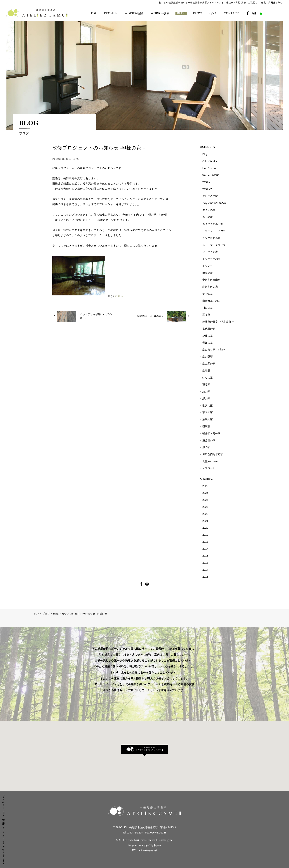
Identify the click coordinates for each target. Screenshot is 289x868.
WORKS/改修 (160, 13)
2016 (205, 556)
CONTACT (231, 13)
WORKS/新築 (134, 13)
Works (206, 182)
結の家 (206, 391)
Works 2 (207, 189)
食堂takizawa (210, 461)
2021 (205, 521)
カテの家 (208, 217)
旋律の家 (208, 336)
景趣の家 (208, 343)
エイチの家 (209, 210)
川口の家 (208, 308)
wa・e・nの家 (211, 175)
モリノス (208, 266)
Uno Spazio (209, 168)
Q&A (213, 13)
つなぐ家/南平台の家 (214, 203)
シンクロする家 (211, 238)
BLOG (181, 13)
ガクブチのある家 (213, 224)
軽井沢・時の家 (211, 433)
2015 (205, 563)
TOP (94, 13)
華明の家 (208, 412)
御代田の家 (209, 329)
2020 (205, 528)
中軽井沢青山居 (211, 280)
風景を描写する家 (213, 454)
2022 (205, 514)
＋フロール (209, 468)
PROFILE (111, 13)
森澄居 (206, 371)
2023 (205, 507)
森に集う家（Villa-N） (215, 350)
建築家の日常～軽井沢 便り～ (220, 322)
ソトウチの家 (210, 252)
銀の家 (206, 447)
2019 (205, 535)
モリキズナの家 (211, 259)
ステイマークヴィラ (214, 245)
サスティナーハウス (214, 231)
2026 (205, 486)
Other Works (210, 161)
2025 (205, 493)
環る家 (206, 384)
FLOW (197, 13)
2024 (205, 500)
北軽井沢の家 (210, 287)
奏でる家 (208, 294)
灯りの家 (208, 378)
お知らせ (121, 296)
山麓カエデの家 (211, 301)
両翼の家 (208, 273)
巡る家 (206, 315)
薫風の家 (208, 419)
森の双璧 (208, 357)
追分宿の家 (209, 440)
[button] (144, 750)
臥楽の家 (208, 405)
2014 (205, 570)
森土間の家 (209, 364)
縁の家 (206, 398)
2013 (205, 577)
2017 (205, 549)
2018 (205, 542)
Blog (205, 154)
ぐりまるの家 (210, 196)
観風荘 (206, 426)
